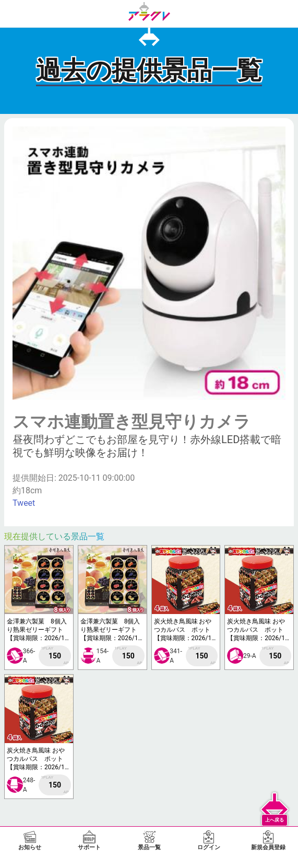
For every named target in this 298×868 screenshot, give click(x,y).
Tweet (24, 503)
